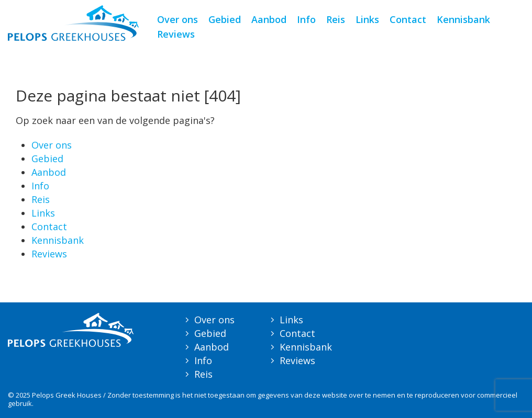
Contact (408, 19)
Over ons (178, 19)
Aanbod (269, 19)
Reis (336, 19)
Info (306, 19)
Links (367, 19)
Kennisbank (463, 19)
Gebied (225, 19)
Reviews (176, 34)
